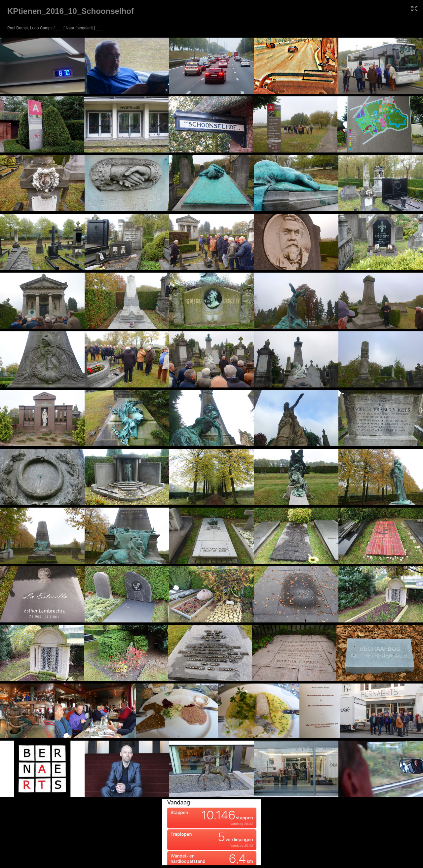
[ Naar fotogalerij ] (79, 28)
